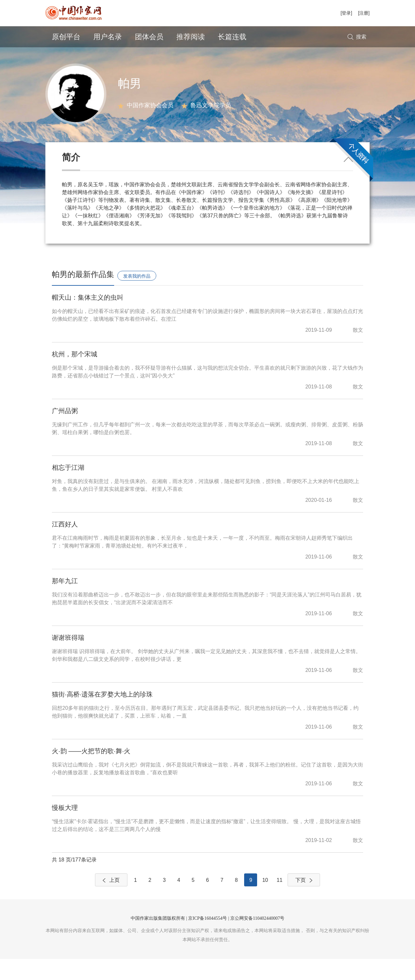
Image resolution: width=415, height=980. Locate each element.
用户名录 (108, 37)
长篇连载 (232, 37)
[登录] (346, 13)
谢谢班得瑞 (68, 659)
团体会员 (149, 37)
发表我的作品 (137, 297)
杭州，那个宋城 (75, 375)
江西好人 (65, 545)
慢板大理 (65, 829)
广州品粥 (65, 432)
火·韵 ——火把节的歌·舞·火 (91, 772)
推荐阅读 (191, 37)
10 (265, 901)
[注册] (364, 13)
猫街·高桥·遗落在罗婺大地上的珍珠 (102, 715)
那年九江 (65, 602)
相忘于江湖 (68, 489)
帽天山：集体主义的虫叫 (88, 318)
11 (279, 901)
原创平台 (66, 37)
